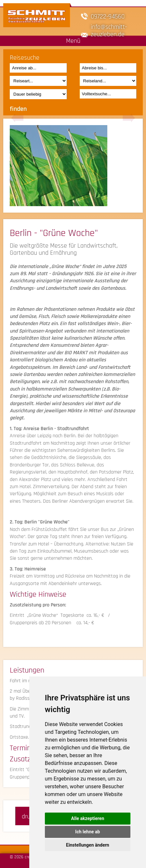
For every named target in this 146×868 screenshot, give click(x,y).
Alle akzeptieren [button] (88, 818)
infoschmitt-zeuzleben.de (109, 30)
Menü (73, 41)
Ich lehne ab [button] (87, 832)
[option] (73, 166)
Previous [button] (17, 118)
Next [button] (129, 118)
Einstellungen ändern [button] (88, 845)
